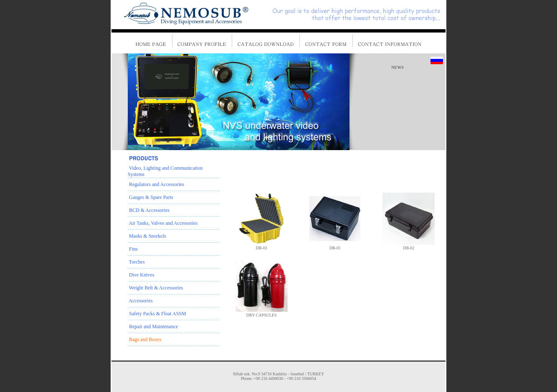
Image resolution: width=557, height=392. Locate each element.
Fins (133, 249)
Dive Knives (141, 275)
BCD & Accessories (149, 210)
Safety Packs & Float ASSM (157, 314)
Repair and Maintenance (153, 327)
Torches (136, 262)
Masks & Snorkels (147, 236)
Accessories (140, 301)
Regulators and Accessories (156, 184)
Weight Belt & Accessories (155, 288)
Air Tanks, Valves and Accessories (163, 223)
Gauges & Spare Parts (151, 197)
